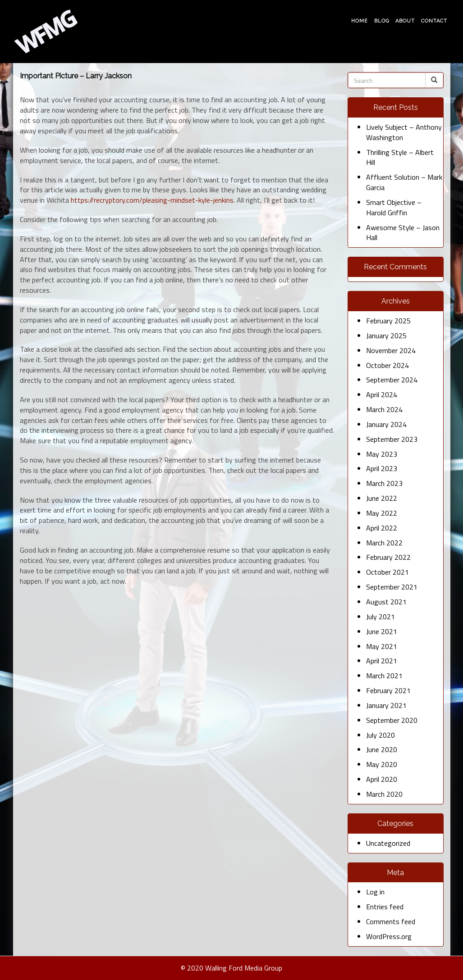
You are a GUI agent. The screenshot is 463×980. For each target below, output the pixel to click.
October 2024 (387, 365)
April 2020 (382, 779)
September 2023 (392, 439)
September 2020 (392, 720)
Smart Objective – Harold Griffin (394, 207)
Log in (375, 892)
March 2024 (384, 409)
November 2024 (391, 350)
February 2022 (388, 557)
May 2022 (382, 513)
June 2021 (382, 631)
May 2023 (382, 454)
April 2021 (382, 661)
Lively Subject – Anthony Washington (404, 132)
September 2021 (392, 587)
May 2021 (382, 646)
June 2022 (382, 498)
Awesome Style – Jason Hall (403, 233)
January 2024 (386, 424)
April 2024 (382, 395)
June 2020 (382, 749)
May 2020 (382, 764)
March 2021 (384, 676)
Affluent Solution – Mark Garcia (404, 182)
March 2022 (384, 543)
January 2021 (386, 705)
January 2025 (386, 336)
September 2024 (392, 380)
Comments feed (391, 921)
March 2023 (384, 483)
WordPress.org (389, 936)
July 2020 (380, 735)
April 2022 (382, 528)
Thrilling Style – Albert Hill (400, 157)
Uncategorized (388, 843)
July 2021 (380, 617)
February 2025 (388, 321)
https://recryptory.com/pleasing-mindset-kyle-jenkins (152, 200)
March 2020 (384, 794)
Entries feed (385, 907)
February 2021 (388, 690)
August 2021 (386, 602)
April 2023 (382, 468)
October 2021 (387, 572)
